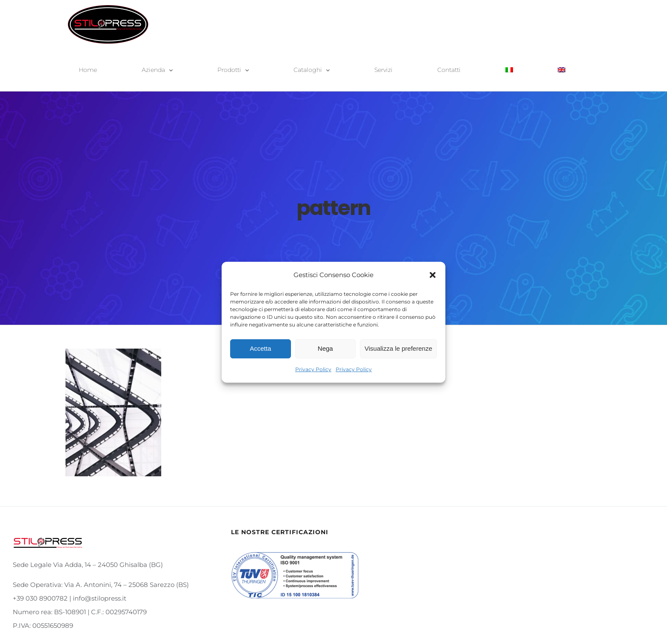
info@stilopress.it (335, 624)
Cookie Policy (449, 624)
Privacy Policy (313, 369)
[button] (433, 275)
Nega (325, 348)
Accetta (260, 348)
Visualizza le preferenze (398, 348)
